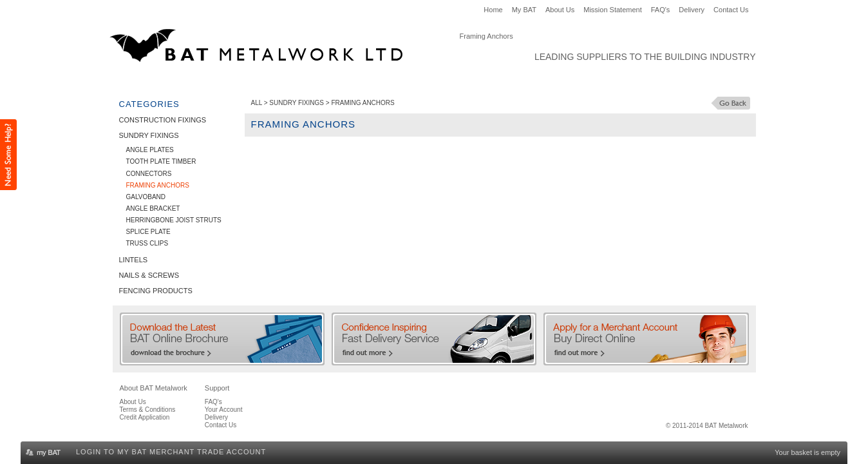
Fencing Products (471, 81)
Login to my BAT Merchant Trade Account (171, 452)
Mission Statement (612, 10)
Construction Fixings (167, 81)
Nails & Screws (384, 81)
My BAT (524, 10)
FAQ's (661, 10)
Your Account (224, 410)
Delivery (692, 10)
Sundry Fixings (261, 81)
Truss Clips (147, 243)
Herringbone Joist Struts (174, 220)
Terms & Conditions (148, 410)
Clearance (548, 81)
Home (493, 10)
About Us (560, 10)
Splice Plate (148, 232)
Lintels (322, 81)
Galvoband (146, 197)
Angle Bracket (153, 208)
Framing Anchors (158, 185)
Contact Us (731, 10)
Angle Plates (150, 150)
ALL (257, 103)
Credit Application (145, 417)
